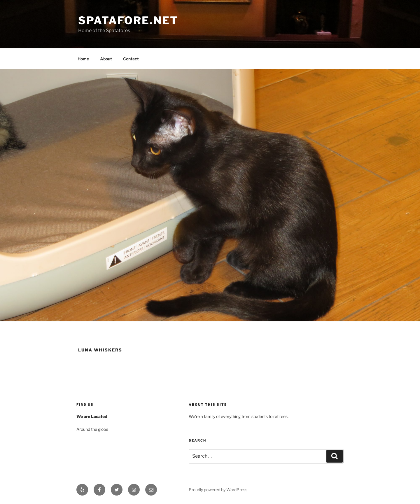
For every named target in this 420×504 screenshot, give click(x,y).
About (106, 59)
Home (83, 59)
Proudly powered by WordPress (218, 490)
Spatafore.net (128, 20)
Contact (131, 59)
